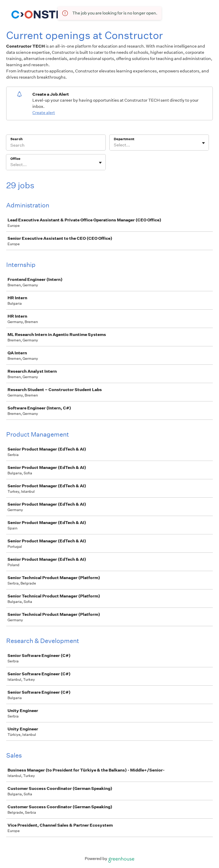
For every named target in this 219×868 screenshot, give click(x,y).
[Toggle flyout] (203, 143)
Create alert (44, 113)
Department (124, 139)
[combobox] (114, 145)
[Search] (56, 146)
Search (16, 139)
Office (15, 159)
